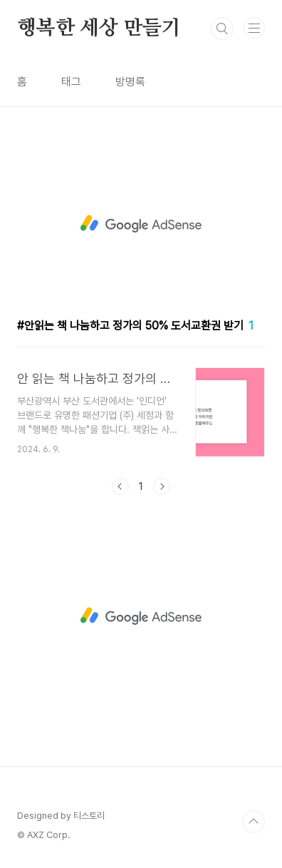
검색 (222, 29)
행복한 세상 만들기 (99, 29)
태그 (71, 82)
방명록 (130, 82)
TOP (254, 822)
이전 (120, 486)
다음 (162, 486)
